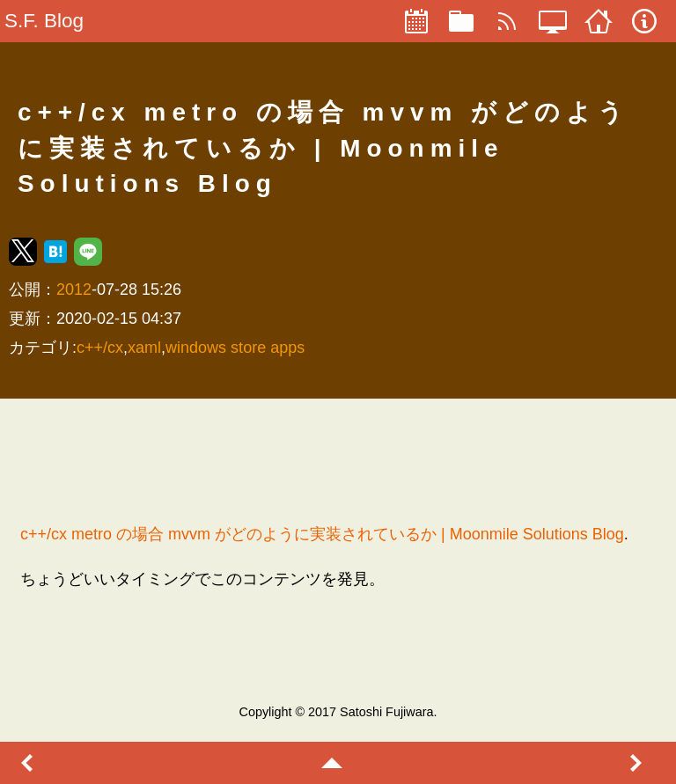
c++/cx (100, 348)
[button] (23, 252)
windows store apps (235, 348)
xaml (144, 348)
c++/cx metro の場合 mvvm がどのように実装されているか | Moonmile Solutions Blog (322, 534)
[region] (338, 460)
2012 (74, 289)
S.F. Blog (44, 21)
